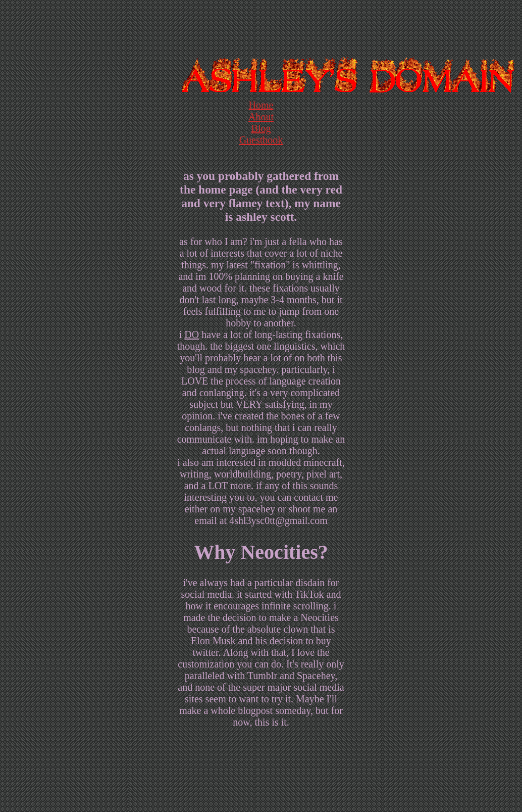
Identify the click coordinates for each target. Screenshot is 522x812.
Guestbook (261, 140)
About (261, 117)
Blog (261, 128)
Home (261, 105)
